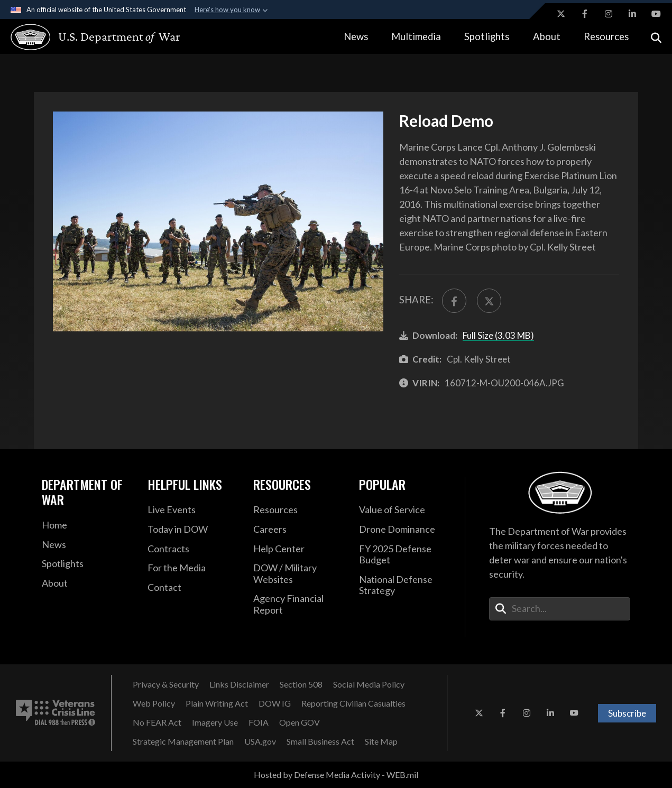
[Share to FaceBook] (454, 301)
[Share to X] (489, 301)
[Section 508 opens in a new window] (301, 684)
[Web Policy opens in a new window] (154, 703)
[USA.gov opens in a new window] (260, 741)
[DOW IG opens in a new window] (275, 703)
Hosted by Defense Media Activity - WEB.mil (336, 775)
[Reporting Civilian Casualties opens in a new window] (353, 703)
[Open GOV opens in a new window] (300, 722)
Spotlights (487, 36)
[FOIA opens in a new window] (259, 722)
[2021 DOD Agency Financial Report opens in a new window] (298, 604)
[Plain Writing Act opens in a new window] (217, 703)
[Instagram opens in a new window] (609, 14)
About (547, 36)
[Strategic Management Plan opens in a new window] (183, 741)
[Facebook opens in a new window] (585, 14)
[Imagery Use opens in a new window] (215, 722)
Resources (606, 36)
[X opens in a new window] (561, 14)
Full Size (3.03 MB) (498, 335)
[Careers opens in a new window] (298, 530)
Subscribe (627, 713)
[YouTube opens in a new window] (656, 14)
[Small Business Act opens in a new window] (320, 741)
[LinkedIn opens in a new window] (632, 14)
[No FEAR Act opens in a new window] (157, 722)
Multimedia (416, 36)
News (356, 36)
